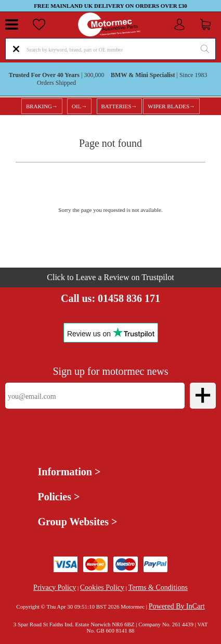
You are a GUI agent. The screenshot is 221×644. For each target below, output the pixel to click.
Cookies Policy (102, 588)
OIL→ (79, 106)
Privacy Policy (55, 588)
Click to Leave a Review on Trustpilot (110, 277)
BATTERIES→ (119, 106)
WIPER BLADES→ (171, 106)
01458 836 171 (129, 298)
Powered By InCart (177, 606)
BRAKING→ (42, 106)
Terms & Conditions (158, 588)
